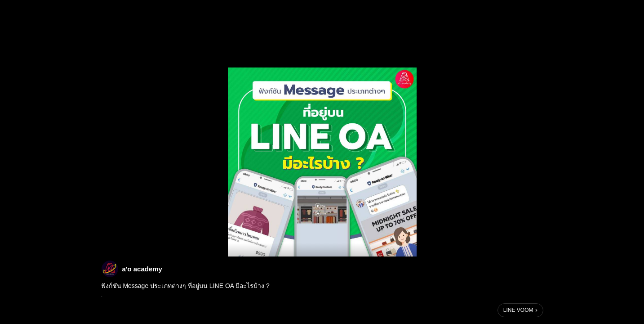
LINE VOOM (518, 310)
